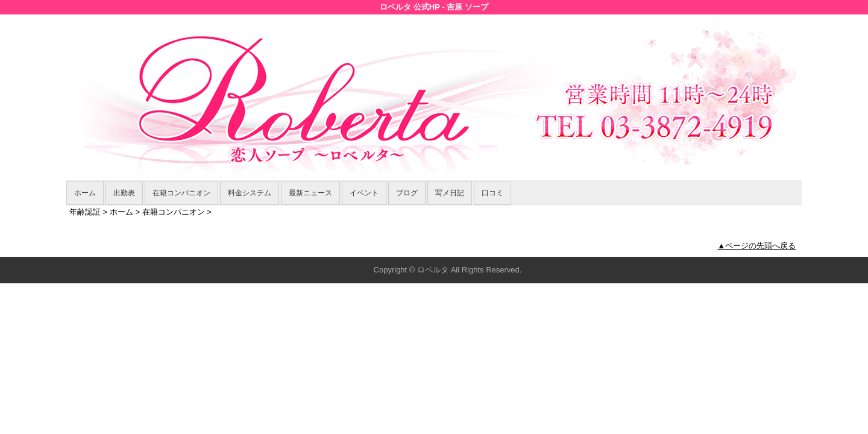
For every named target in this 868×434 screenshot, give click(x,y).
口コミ (492, 193)
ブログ (407, 193)
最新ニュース (310, 193)
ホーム (85, 193)
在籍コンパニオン (181, 193)
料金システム (250, 193)
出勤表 (124, 193)
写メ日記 (450, 193)
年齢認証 (85, 212)
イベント (364, 193)
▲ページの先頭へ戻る (756, 246)
